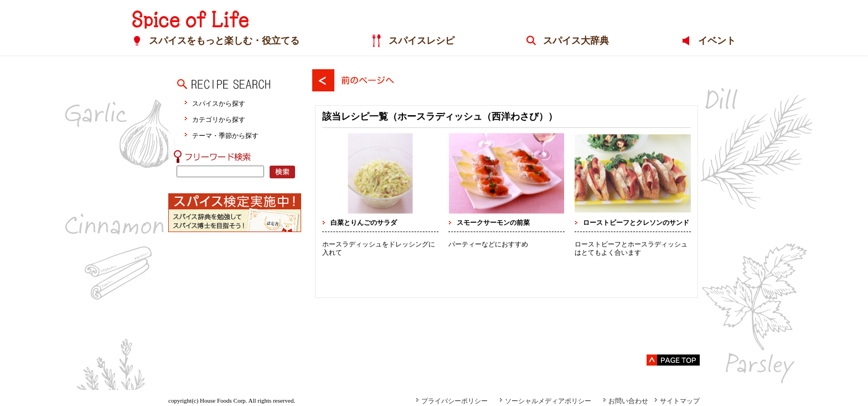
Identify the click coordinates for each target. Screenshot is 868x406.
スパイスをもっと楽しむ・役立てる (224, 41)
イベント (717, 41)
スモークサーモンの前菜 (493, 223)
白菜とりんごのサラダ (364, 223)
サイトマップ (677, 401)
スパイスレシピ (422, 41)
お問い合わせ (626, 401)
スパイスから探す (219, 103)
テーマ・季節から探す (225, 135)
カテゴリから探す (219, 119)
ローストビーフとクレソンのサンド (636, 223)
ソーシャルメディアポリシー (545, 401)
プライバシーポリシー (452, 401)
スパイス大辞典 (576, 41)
